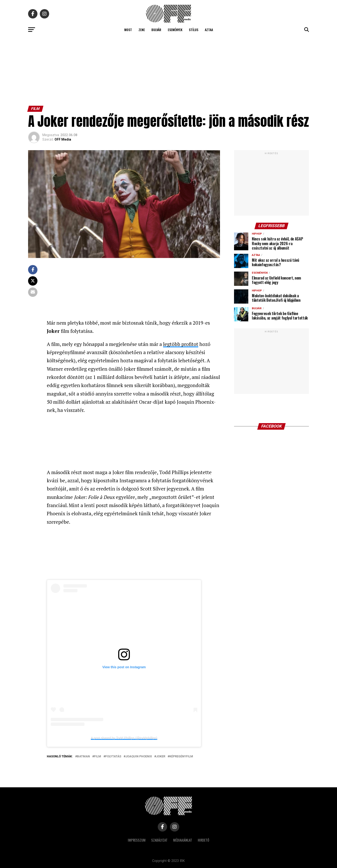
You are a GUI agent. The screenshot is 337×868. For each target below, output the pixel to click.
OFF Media (63, 139)
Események (175, 30)
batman (83, 757)
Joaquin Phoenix (139, 757)
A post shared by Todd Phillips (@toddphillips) (124, 738)
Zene (142, 30)
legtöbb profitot (181, 344)
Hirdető (203, 840)
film (98, 757)
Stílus (194, 30)
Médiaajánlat (183, 840)
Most (128, 30)
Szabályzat (159, 840)
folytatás (113, 757)
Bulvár (156, 30)
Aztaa (209, 30)
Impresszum (137, 840)
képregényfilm (181, 757)
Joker (161, 757)
